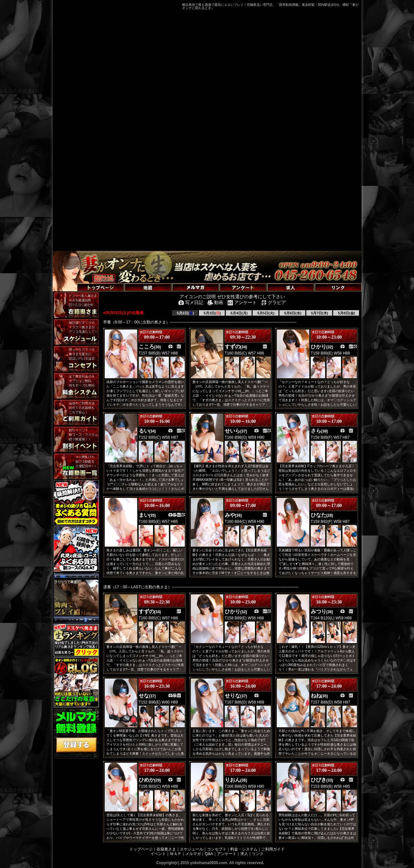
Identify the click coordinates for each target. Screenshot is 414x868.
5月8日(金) (346, 313)
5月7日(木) (319, 313)
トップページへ (70, 280)
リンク (258, 854)
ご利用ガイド (273, 849)
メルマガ (193, 854)
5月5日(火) (266, 313)
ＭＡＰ (176, 854)
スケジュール (191, 849)
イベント (158, 854)
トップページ (141, 849)
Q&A (209, 854)
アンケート (227, 854)
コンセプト (217, 849)
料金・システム (244, 849)
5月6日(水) (292, 313)
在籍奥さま (166, 849)
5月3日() (212, 313)
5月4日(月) (239, 313)
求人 (244, 854)
